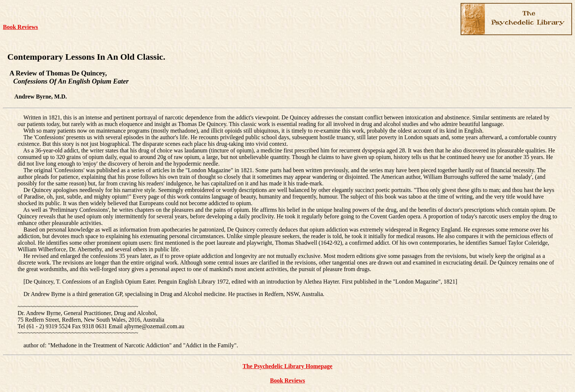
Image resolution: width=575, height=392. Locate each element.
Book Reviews (21, 27)
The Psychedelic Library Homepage (288, 366)
